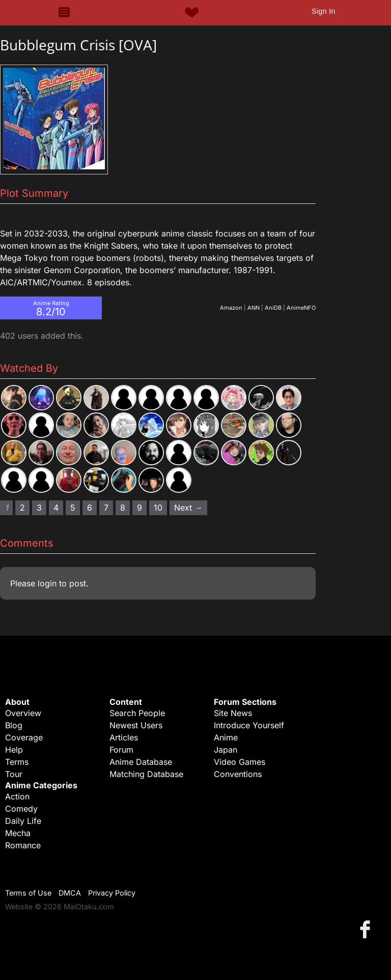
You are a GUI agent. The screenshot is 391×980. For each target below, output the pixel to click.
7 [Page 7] (106, 508)
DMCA (70, 893)
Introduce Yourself (249, 725)
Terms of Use (28, 893)
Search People (137, 713)
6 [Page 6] (90, 508)
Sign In (323, 11)
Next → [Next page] (188, 508)
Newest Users (136, 725)
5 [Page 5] (73, 508)
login (47, 583)
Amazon (231, 308)
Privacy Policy (112, 893)
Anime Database (141, 762)
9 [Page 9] (139, 508)
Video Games (240, 762)
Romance (23, 845)
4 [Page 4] (56, 508)
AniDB (273, 308)
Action (17, 796)
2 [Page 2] (22, 508)
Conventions (238, 774)
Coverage (24, 737)
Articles (124, 737)
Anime (226, 737)
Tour (14, 774)
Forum (121, 750)
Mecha (18, 833)
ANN (254, 308)
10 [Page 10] (158, 508)
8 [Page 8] (123, 508)
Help (14, 750)
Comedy (21, 809)
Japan (226, 750)
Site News (233, 713)
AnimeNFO (301, 308)
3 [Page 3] (39, 508)
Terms (17, 762)
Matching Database (146, 774)
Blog (14, 725)
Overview (23, 713)
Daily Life (23, 821)
